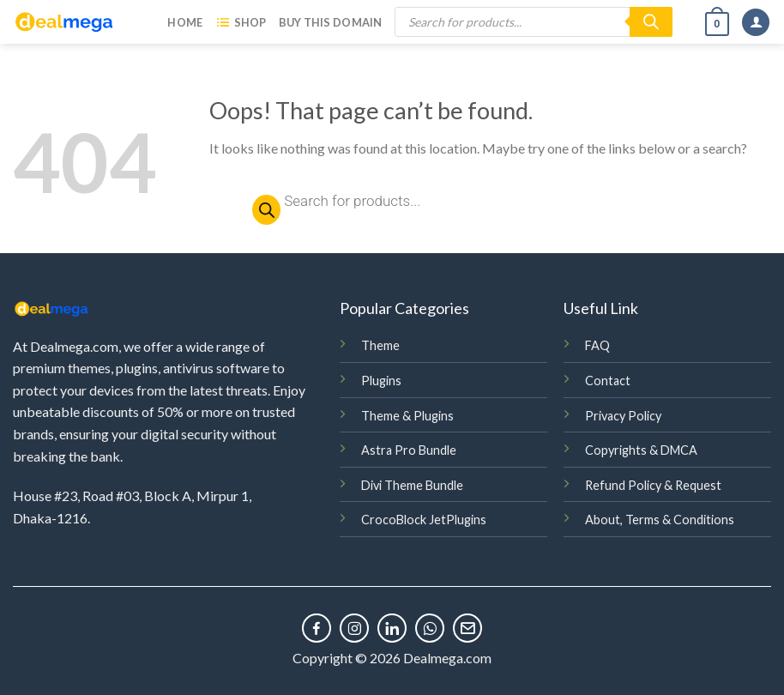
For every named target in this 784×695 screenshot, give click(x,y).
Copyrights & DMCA (641, 450)
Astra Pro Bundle (409, 450)
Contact (608, 381)
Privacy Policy (623, 416)
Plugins (381, 381)
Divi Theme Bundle (412, 485)
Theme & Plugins (407, 416)
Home (185, 22)
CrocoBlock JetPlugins (424, 520)
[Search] (651, 22)
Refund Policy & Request (653, 485)
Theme (380, 345)
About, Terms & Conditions (660, 520)
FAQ (597, 345)
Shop (240, 22)
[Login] (756, 23)
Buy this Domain (331, 22)
